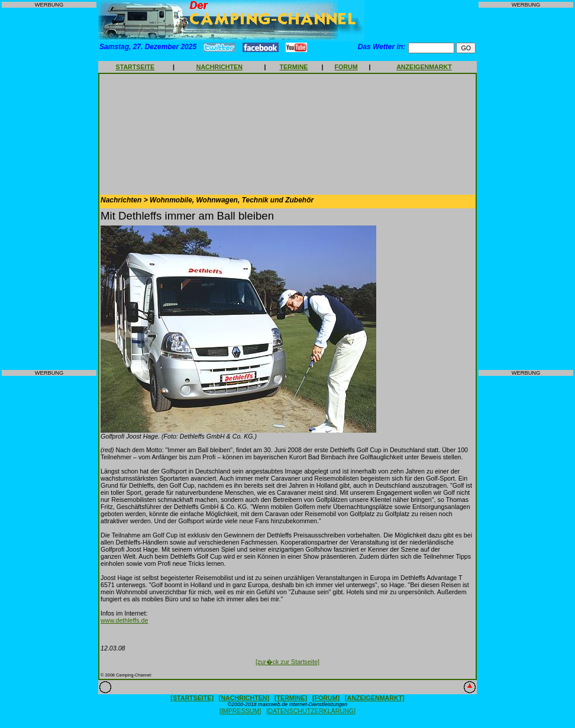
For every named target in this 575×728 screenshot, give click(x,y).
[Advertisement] (49, 189)
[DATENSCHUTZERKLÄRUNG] (311, 711)
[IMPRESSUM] (240, 711)
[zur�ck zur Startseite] (287, 662)
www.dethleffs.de (124, 620)
